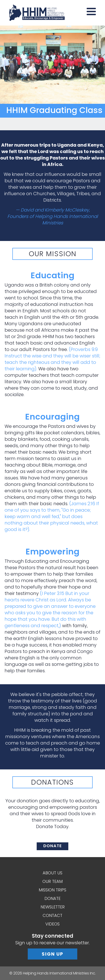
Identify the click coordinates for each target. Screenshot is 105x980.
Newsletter (53, 907)
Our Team (52, 881)
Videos (52, 924)
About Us (52, 873)
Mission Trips (52, 890)
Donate (52, 898)
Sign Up (52, 954)
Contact (52, 915)
